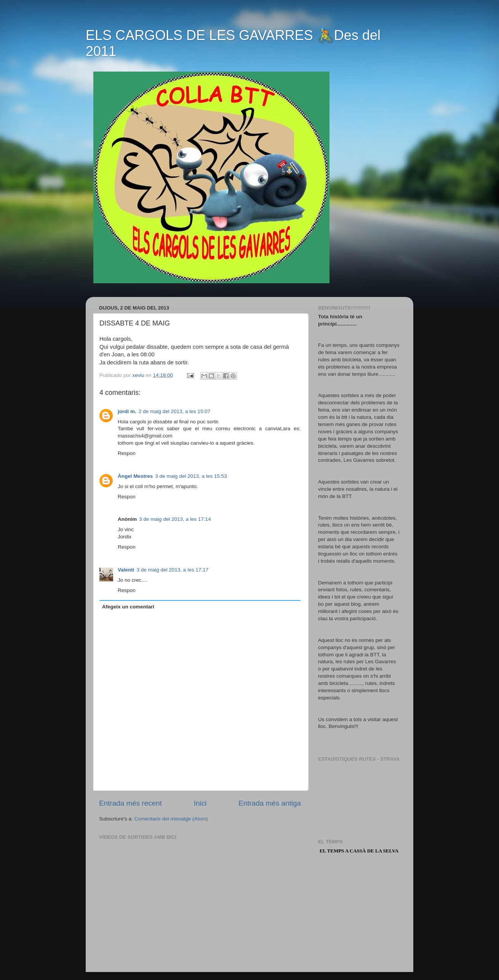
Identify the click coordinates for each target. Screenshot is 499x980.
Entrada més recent (130, 803)
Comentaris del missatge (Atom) (171, 819)
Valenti (126, 570)
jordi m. (127, 411)
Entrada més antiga (270, 803)
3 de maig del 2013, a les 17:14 (175, 519)
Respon (127, 453)
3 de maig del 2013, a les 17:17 (173, 570)
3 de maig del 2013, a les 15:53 (191, 476)
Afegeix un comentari (128, 607)
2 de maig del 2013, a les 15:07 (174, 411)
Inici (200, 803)
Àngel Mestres (135, 476)
